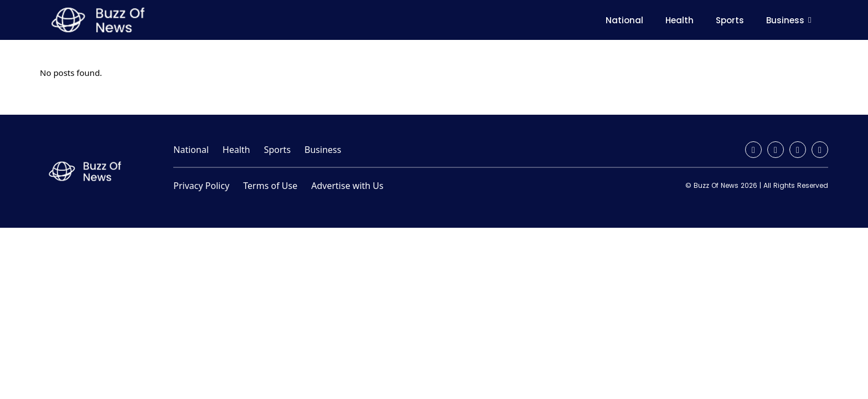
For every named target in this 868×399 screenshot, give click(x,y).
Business (323, 150)
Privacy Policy (201, 186)
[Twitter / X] (798, 150)
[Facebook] (753, 150)
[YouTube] (820, 150)
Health (680, 20)
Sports (730, 20)
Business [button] (790, 20)
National (624, 20)
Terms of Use (270, 186)
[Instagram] (776, 150)
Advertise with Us (347, 186)
